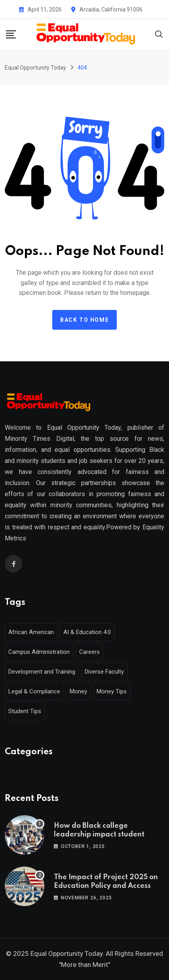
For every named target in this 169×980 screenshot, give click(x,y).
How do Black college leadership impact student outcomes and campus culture (105, 835)
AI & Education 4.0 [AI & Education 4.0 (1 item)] (87, 632)
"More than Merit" (84, 965)
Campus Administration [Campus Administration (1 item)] (39, 652)
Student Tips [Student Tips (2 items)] (25, 711)
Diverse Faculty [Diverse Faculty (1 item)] (104, 672)
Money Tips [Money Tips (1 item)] (112, 691)
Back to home (84, 320)
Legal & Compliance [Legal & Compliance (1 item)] (34, 691)
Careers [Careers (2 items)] (89, 652)
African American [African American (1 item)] (31, 632)
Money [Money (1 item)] (78, 691)
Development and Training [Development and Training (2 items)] (42, 672)
